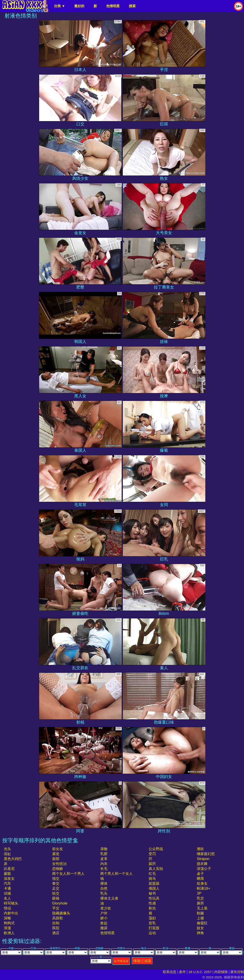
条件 (182, 972)
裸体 (104, 883)
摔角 (200, 933)
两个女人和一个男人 (68, 874)
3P (199, 893)
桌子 (200, 874)
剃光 (152, 908)
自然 (104, 888)
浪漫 (7, 928)
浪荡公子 (204, 869)
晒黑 (200, 879)
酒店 (56, 933)
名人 (7, 898)
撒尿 (104, 928)
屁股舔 (154, 883)
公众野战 (156, 849)
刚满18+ (203, 888)
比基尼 (9, 869)
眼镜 (56, 898)
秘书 (152, 893)
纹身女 (202, 883)
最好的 (79, 6)
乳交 (200, 898)
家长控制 (237, 972)
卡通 (7, 888)
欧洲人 (9, 933)
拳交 (56, 883)
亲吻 (104, 849)
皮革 (104, 859)
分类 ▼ (59, 6)
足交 (56, 888)
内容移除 (221, 972)
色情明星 (113, 6)
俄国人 (154, 888)
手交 (56, 908)
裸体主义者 (109, 898)
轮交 (56, 893)
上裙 (200, 918)
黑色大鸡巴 (13, 859)
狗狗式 (9, 923)
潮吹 (200, 849)
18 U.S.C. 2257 (200, 972)
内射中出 (11, 913)
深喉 (7, 918)
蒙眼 (7, 874)
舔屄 (152, 864)
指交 (56, 879)
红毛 (152, 874)
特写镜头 (11, 903)
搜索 (132, 6)
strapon (203, 859)
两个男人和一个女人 (116, 874)
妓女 (200, 928)
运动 (152, 933)
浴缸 (7, 854)
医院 (56, 928)
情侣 (7, 908)
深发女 (9, 879)
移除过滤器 (142, 961)
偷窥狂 (202, 923)
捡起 (104, 923)
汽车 (7, 883)
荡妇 (152, 918)
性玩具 (154, 898)
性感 (152, 903)
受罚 (152, 854)
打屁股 (154, 928)
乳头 (104, 893)
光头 (7, 849)
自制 (56, 923)
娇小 (104, 918)
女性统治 (59, 864)
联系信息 (170, 972)
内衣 (104, 864)
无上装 (202, 908)
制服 (200, 913)
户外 (104, 913)
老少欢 (106, 908)
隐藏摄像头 (61, 913)
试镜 (7, 893)
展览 (56, 854)
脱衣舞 (202, 864)
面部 (56, 859)
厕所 (200, 903)
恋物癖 (58, 869)
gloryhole (60, 903)
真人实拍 (156, 869)
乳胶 (104, 854)
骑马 (152, 879)
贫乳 (152, 923)
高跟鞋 (58, 918)
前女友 (58, 849)
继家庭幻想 (206, 854)
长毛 (104, 869)
